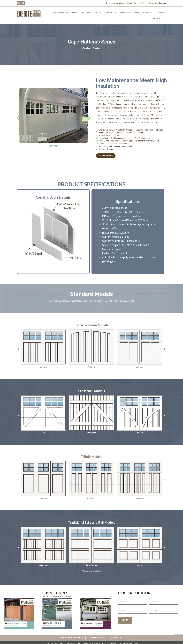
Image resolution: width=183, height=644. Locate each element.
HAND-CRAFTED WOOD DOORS (66, 12)
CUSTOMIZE (110, 12)
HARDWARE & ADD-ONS (143, 12)
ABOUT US (159, 18)
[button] (18, 118)
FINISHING (125, 12)
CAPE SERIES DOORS (91, 12)
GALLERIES (160, 12)
